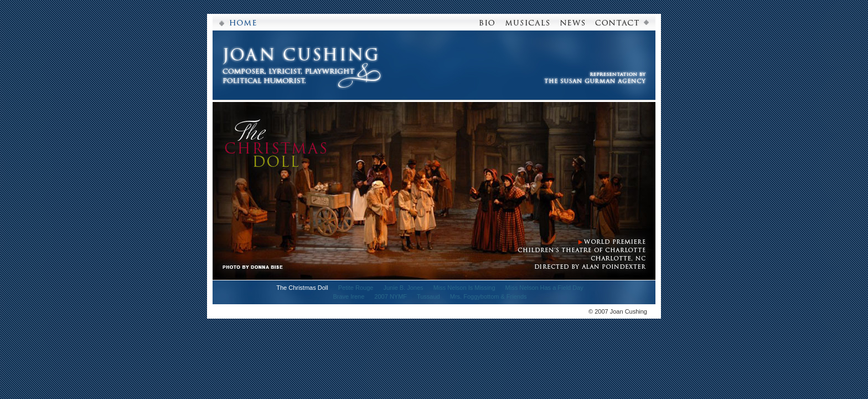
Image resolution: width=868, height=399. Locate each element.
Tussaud (428, 296)
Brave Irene (348, 296)
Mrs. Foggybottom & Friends (489, 296)
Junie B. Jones (403, 288)
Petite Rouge (356, 288)
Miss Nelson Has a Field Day (544, 288)
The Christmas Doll (302, 288)
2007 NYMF (391, 296)
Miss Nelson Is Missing (464, 288)
